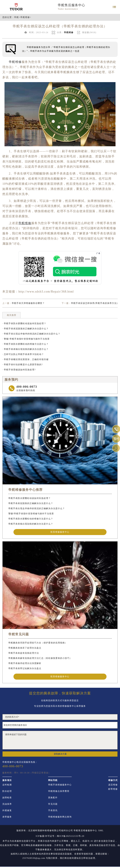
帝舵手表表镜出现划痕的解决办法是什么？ (31, 524)
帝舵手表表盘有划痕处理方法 (24, 653)
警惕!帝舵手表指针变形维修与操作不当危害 (31, 514)
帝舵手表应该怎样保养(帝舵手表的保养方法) (94, 303)
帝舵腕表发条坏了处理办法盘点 (25, 648)
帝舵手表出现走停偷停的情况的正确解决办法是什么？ (37, 508)
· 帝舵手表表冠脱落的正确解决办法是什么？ (25, 329)
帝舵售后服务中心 (71, 5)
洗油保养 (7, 804)
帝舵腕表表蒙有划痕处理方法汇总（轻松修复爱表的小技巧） (40, 658)
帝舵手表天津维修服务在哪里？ (28, 303)
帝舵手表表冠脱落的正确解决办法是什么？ (31, 503)
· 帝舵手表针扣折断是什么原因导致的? (22, 365)
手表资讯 (53, 810)
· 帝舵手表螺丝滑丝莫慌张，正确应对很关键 (25, 359)
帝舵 (16, 17)
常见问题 (53, 804)
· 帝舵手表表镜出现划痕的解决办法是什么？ (25, 349)
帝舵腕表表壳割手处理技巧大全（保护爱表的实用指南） (38, 643)
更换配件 (53, 798)
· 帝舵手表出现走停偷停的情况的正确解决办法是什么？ (31, 334)
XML (101, 831)
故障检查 (7, 798)
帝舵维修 (25, 17)
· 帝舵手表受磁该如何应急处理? (19, 370)
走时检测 (7, 785)
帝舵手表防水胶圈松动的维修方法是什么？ (31, 519)
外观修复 (7, 810)
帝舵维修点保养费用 (59, 791)
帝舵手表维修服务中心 (60, 785)
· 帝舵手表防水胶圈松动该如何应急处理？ (24, 323)
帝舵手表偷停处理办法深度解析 (25, 663)
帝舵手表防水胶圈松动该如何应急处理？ (30, 498)
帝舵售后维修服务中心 (85, 830)
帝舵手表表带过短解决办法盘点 (25, 668)
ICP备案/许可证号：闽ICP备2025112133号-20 (60, 836)
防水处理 (7, 791)
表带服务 (7, 817)
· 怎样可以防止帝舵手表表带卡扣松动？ (23, 354)
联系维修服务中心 (60, 532)
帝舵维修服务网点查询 (60, 817)
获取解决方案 (60, 754)
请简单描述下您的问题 (60, 740)
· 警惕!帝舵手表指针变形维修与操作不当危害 (26, 339)
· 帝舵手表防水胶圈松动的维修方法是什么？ (25, 344)
